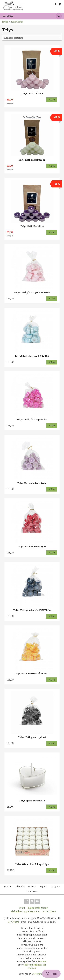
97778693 (13, 922)
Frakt (22, 908)
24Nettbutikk (39, 974)
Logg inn (56, 887)
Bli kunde (20, 887)
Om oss (32, 887)
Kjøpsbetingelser (38, 908)
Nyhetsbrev (49, 912)
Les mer (42, 961)
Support (44, 887)
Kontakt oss (32, 892)
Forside (5, 22)
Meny (8, 16)
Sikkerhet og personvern (25, 912)
